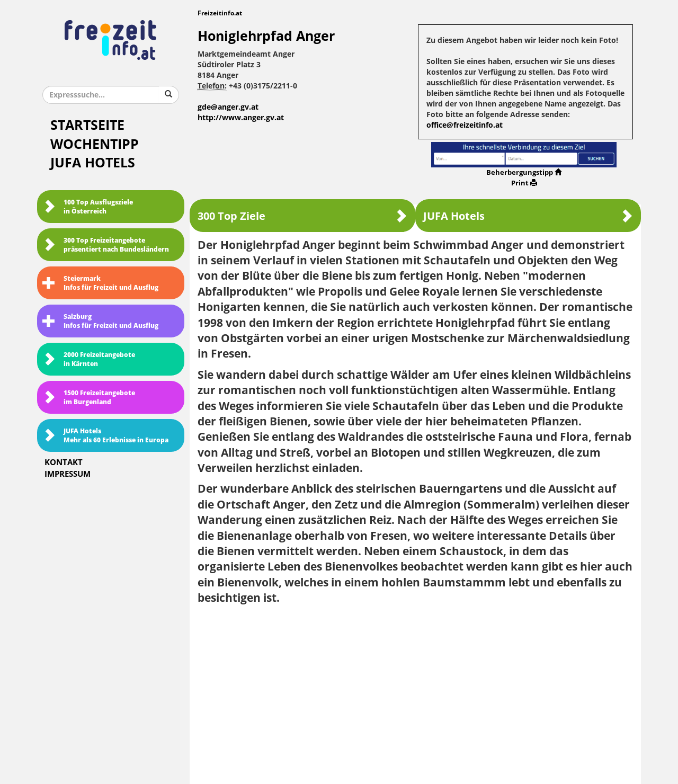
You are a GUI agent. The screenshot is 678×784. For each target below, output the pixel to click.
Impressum (68, 474)
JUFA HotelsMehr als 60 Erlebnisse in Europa (105, 436)
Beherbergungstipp (524, 172)
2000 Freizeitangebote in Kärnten (89, 359)
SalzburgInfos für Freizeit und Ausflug (100, 321)
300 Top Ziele (302, 216)
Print (524, 183)
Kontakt (64, 462)
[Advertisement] (416, 691)
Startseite (87, 125)
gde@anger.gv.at (228, 107)
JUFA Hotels (93, 163)
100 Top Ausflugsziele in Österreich (88, 207)
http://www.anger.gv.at (241, 118)
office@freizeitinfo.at (465, 125)
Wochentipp (95, 144)
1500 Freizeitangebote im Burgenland (89, 398)
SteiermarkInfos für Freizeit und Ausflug (100, 283)
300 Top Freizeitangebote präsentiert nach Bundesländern (106, 245)
